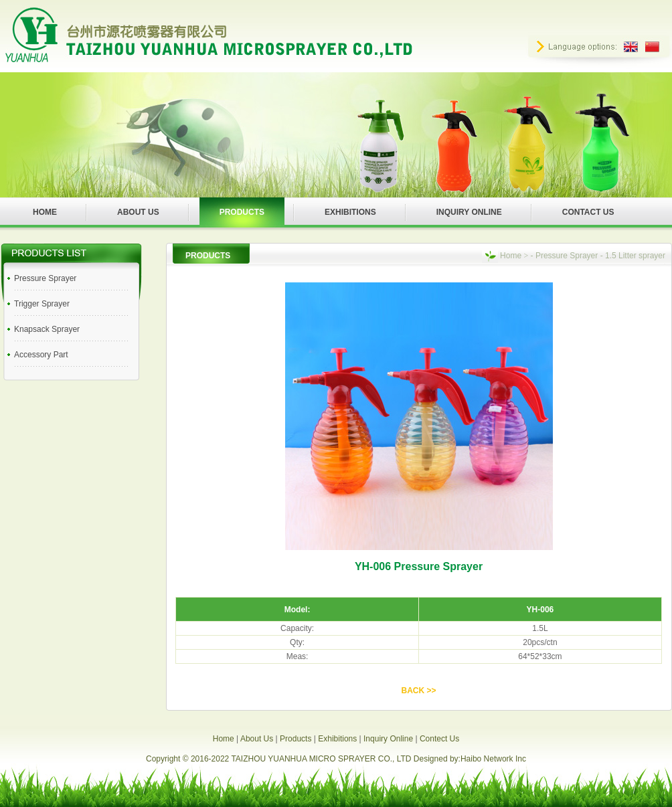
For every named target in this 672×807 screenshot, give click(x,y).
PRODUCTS (242, 212)
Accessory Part (41, 355)
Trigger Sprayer (42, 304)
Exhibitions (337, 739)
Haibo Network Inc (493, 759)
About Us (257, 739)
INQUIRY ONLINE (469, 212)
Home (511, 256)
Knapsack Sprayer (47, 329)
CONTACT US (588, 212)
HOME (45, 212)
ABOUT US (138, 212)
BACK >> (418, 691)
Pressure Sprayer (45, 278)
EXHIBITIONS (350, 212)
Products (296, 739)
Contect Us (439, 739)
